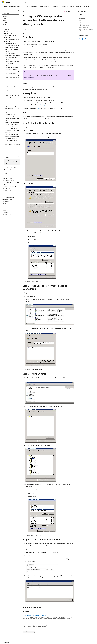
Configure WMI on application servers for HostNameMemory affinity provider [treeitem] (13, 162)
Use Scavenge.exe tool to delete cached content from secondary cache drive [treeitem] (12, 103)
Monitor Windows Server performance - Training (34, 615)
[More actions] (73, 11)
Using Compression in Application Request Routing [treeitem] (12, 90)
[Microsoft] (3, 2)
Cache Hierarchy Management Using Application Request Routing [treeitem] (13, 57)
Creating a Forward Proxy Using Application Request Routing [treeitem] (13, 167)
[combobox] (10, 13)
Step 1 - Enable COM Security (86, 22)
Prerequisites (82, 18)
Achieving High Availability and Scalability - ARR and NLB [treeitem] (13, 151)
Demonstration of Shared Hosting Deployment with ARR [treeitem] (12, 44)
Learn (24, 11)
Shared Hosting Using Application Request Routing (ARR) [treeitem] (12, 119)
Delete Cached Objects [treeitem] (11, 53)
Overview (81, 14)
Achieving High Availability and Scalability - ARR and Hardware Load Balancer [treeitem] (13, 146)
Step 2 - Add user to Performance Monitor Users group (87, 25)
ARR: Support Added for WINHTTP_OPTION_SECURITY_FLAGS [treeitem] (13, 109)
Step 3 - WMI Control (84, 27)
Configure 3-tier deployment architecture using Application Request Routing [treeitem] (12, 124)
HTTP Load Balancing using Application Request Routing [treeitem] (12, 135)
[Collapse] (19, 10)
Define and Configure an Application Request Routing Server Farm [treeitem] (12, 130)
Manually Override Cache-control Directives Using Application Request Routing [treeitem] (12, 69)
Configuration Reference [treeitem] (9, 212)
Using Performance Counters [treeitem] (12, 93)
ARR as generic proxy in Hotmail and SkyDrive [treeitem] (11, 114)
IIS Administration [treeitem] (7, 215)
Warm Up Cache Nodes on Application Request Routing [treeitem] (12, 74)
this (38, 108)
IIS (28, 11)
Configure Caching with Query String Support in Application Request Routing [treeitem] (12, 97)
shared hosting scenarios (31, 77)
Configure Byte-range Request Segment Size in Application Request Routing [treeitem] (12, 79)
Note (80, 20)
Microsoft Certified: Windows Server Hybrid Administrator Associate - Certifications (42, 623)
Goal (80, 16)
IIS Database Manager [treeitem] (9, 197)
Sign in (94, 2)
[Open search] (90, 2)
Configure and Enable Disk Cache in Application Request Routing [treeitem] (12, 49)
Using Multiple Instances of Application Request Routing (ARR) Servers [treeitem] (12, 156)
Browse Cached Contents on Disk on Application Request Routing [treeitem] (12, 63)
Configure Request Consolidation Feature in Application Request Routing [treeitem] (12, 85)
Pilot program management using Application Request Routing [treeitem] (12, 140)
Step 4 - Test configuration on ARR (86, 30)
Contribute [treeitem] (6, 210)
